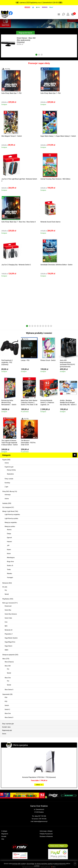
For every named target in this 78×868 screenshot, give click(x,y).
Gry (6, 590)
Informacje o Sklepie (46, 831)
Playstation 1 (9, 634)
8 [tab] (46, 326)
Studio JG (10, 566)
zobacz (39, 785)
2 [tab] (39, 55)
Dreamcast (8, 606)
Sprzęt (7, 594)
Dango (9, 534)
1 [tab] (36, 55)
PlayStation (6, 599)
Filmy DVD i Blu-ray (8, 491)
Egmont (9, 538)
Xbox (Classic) (9, 662)
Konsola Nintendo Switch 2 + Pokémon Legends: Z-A (47, 403)
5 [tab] (38, 326)
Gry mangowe (7, 507)
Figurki (4, 460)
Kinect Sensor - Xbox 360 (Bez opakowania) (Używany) (26, 40)
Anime (7, 463)
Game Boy (8, 610)
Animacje (8, 495)
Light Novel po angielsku (12, 514)
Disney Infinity (11, 470)
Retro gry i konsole (8, 603)
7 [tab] (43, 326)
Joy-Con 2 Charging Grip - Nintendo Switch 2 (16, 265)
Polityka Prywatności (46, 834)
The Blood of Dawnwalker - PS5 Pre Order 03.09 (28, 443)
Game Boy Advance (11, 614)
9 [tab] (48, 326)
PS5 (6, 701)
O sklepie (4, 831)
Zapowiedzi (6, 694)
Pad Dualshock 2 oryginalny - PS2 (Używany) (7, 362)
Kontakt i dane (6, 727)
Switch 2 (7, 709)
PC (3, 587)
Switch (7, 705)
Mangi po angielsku (11, 522)
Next (60, 3)
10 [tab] (51, 326)
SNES (6, 650)
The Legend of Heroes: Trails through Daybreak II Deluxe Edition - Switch (10, 443)
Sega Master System (11, 638)
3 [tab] (42, 55)
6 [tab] (40, 326)
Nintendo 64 (8, 630)
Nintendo (5, 583)
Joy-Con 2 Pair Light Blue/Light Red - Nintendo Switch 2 (19, 180)
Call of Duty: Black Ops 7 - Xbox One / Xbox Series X (19, 222)
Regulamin (5, 834)
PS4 (6, 697)
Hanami (9, 542)
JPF (8, 546)
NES (6, 626)
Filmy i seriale (9, 479)
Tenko (9, 570)
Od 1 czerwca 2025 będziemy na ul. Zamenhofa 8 (34, 3)
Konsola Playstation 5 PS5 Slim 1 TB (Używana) (39, 777)
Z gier (6, 487)
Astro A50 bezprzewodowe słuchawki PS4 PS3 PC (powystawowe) (67, 363)
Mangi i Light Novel (8, 511)
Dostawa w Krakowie (46, 836)
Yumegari (10, 577)
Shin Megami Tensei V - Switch (12, 136)
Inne (6, 622)
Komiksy (7, 483)
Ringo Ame (10, 562)
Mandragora (11, 558)
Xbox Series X (9, 690)
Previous (18, 3)
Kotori (9, 554)
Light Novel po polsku (11, 518)
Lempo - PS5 (25, 360)
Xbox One (8, 678)
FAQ (3, 839)
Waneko (9, 574)
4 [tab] (35, 326)
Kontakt (4, 836)
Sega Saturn (8, 646)
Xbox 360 (8, 666)
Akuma (9, 530)
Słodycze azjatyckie (8, 655)
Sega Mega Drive (10, 642)
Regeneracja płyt (7, 730)
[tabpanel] (20, 44)
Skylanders (10, 474)
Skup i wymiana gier (8, 724)
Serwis (4, 734)
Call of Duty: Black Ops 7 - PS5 (11, 93)
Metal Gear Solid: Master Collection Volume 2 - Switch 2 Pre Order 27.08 (29, 403)
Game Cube (8, 618)
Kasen (9, 550)
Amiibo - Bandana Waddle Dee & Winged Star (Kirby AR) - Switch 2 (68, 403)
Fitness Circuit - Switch (48, 360)
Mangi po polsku (10, 526)
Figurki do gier (9, 467)
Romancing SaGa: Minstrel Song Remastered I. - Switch (9, 403)
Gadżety (5, 503)
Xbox (4, 659)
